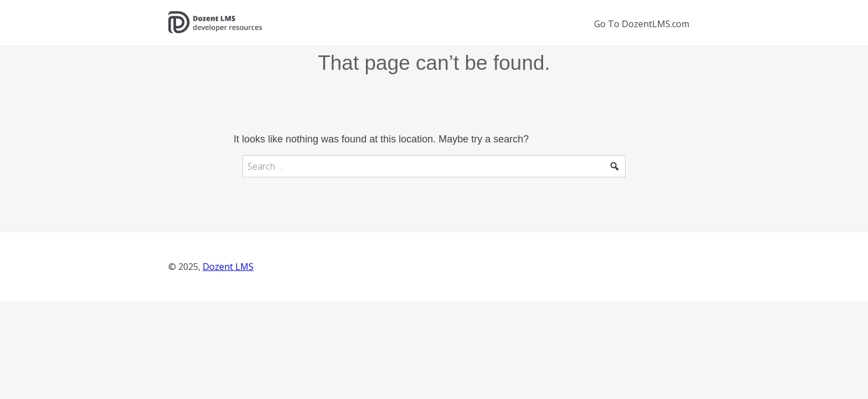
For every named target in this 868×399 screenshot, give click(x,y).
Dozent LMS (228, 267)
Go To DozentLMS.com (642, 24)
